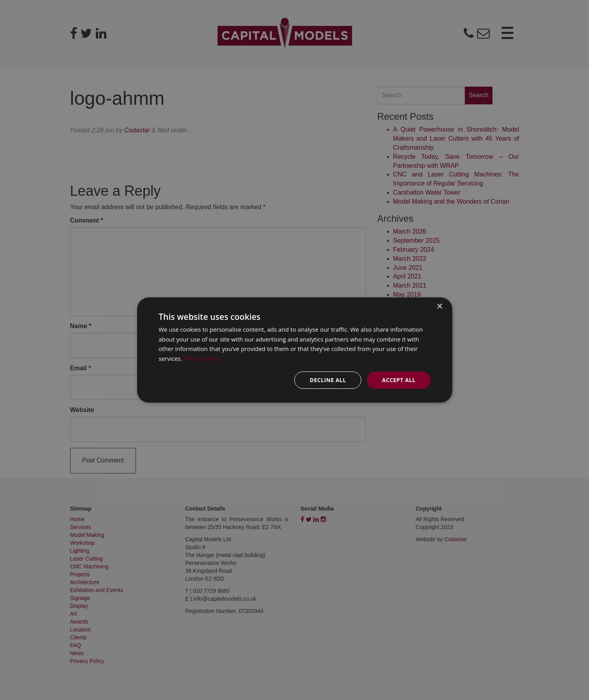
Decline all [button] (328, 380)
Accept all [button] (399, 380)
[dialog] (295, 350)
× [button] (439, 306)
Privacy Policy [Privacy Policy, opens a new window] (202, 358)
